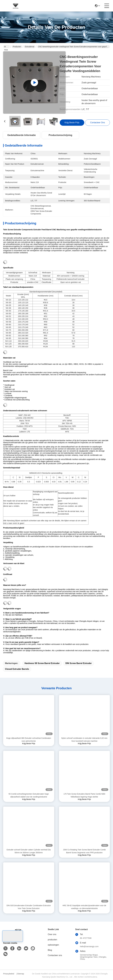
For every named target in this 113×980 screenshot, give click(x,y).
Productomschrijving (60, 135)
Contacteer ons (55, 955)
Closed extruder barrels (17, 669)
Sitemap (21, 974)
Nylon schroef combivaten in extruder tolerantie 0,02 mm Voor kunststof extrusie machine (84, 740)
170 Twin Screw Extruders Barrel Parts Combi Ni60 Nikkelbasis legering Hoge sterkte (84, 795)
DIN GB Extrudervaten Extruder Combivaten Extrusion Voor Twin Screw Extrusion (29, 907)
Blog (50, 950)
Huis (6, 47)
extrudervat (30, 47)
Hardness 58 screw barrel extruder (42, 663)
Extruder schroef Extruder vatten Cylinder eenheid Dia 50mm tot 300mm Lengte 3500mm (29, 851)
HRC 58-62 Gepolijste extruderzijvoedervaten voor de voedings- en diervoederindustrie (84, 907)
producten (52, 940)
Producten (17, 47)
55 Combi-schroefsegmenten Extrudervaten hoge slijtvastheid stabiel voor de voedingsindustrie (29, 795)
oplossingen (53, 945)
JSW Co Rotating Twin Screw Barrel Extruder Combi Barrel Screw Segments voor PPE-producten (84, 851)
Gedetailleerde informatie (22, 135)
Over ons (52, 934)
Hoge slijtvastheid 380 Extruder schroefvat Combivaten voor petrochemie (29, 740)
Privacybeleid (9, 974)
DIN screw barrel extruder (79, 663)
